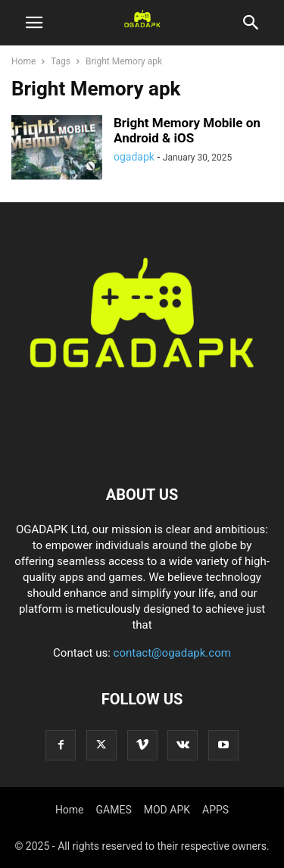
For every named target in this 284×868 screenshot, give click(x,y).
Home (23, 61)
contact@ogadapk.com (172, 653)
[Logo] (142, 448)
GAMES (114, 810)
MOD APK (167, 810)
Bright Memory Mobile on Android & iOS (187, 130)
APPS (215, 810)
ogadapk (134, 157)
